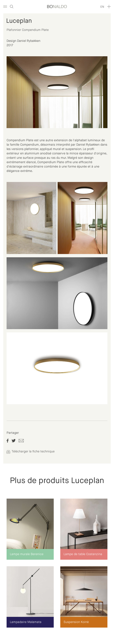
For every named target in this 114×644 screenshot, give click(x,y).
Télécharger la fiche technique (31, 452)
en (102, 7)
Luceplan (19, 21)
